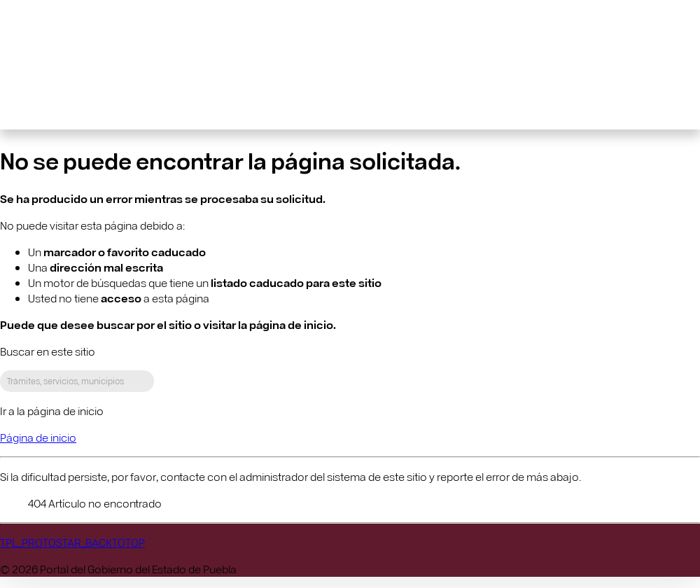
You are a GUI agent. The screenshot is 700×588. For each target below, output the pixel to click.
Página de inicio (38, 437)
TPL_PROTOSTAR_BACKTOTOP (72, 542)
